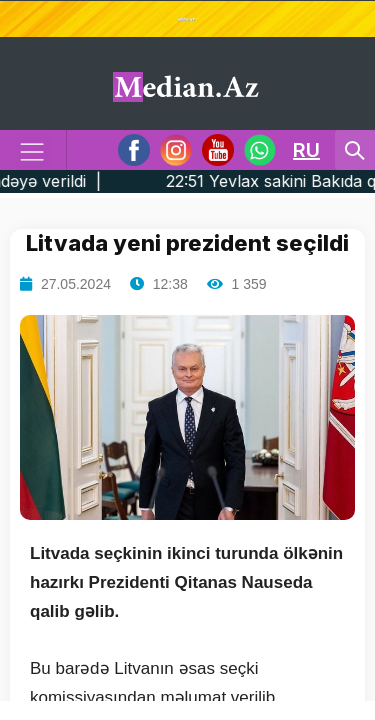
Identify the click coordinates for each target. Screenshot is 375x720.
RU (306, 150)
